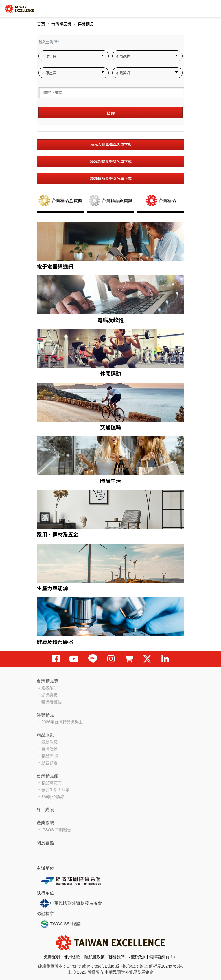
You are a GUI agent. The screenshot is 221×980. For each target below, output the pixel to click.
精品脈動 (45, 735)
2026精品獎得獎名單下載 (111, 178)
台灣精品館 (48, 776)
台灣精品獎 (61, 24)
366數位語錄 (53, 797)
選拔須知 (49, 688)
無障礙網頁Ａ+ (163, 957)
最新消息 (49, 742)
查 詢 (111, 113)
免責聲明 (52, 957)
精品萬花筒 (51, 783)
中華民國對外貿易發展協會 (71, 903)
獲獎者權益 (51, 702)
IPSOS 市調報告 (56, 830)
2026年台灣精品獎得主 (62, 722)
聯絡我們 (117, 957)
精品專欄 (49, 756)
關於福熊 (45, 843)
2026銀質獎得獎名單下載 (111, 161)
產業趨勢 (45, 823)
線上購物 (45, 810)
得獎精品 (45, 715)
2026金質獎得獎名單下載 (111, 145)
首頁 (41, 24)
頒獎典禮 (49, 695)
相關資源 (137, 957)
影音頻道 (49, 763)
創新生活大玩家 (56, 790)
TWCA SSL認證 (60, 924)
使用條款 (72, 957)
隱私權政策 (95, 957)
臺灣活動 (49, 749)
